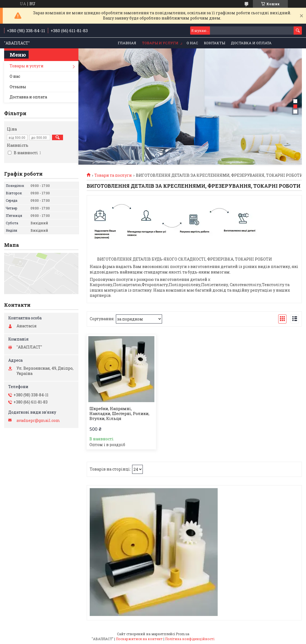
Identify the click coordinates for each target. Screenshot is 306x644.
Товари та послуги (113, 175)
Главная (127, 43)
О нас (192, 43)
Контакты (215, 43)
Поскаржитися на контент (139, 639)
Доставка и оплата (251, 43)
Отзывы (18, 87)
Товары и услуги (160, 43)
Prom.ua (183, 634)
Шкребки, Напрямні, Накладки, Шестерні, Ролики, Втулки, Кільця (119, 414)
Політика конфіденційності (190, 639)
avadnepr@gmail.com (38, 421)
